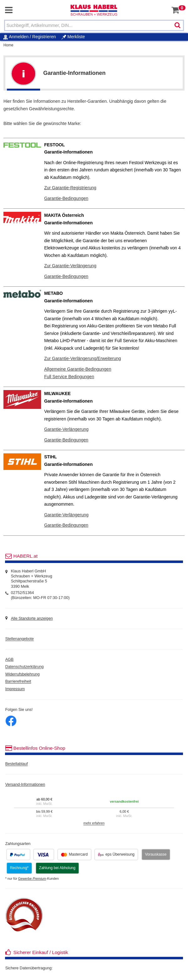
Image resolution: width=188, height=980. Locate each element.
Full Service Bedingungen (69, 377)
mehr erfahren (94, 823)
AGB (10, 659)
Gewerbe (32, 878)
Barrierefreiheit (18, 682)
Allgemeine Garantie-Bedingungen (78, 369)
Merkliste (73, 37)
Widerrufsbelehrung (23, 674)
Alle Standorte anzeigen (32, 618)
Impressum (15, 689)
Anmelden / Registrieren (32, 37)
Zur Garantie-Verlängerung (70, 266)
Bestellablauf (17, 764)
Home (8, 45)
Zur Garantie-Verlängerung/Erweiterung (83, 358)
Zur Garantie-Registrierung (70, 188)
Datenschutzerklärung (25, 667)
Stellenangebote (20, 639)
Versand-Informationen (25, 785)
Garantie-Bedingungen (66, 198)
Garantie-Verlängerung (66, 429)
